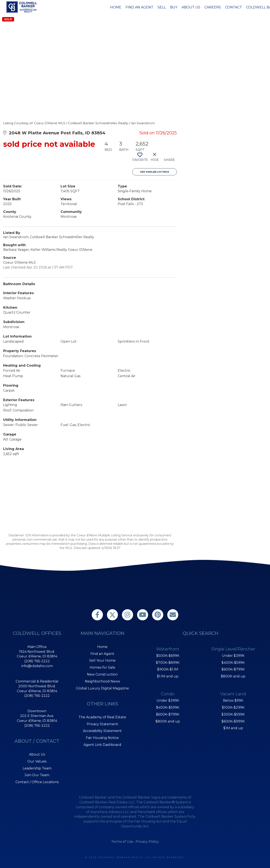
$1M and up (233, 728)
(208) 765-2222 (37, 661)
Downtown (37, 711)
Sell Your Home (102, 660)
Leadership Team (37, 768)
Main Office (37, 647)
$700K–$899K (168, 663)
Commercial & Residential (37, 681)
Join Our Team (37, 775)
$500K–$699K (168, 656)
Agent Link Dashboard (102, 745)
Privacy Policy (147, 842)
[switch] (140, 159)
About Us (191, 7)
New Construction (102, 674)
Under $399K (168, 700)
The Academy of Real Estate (102, 717)
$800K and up (168, 721)
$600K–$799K (168, 714)
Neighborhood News (102, 681)
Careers (213, 7)
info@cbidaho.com (37, 666)
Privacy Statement (102, 724)
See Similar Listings (155, 172)
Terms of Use (122, 842)
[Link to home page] (22, 7)
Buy (174, 7)
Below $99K (233, 700)
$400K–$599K (168, 707)
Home (116, 7)
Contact (234, 7)
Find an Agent (139, 7)
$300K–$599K (233, 714)
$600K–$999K (233, 721)
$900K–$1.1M (168, 669)
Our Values (37, 761)
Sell (162, 7)
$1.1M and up (168, 676)
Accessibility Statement (102, 731)
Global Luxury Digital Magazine (102, 688)
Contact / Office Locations (37, 782)
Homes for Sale (102, 667)
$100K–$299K (233, 707)
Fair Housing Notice (102, 738)
